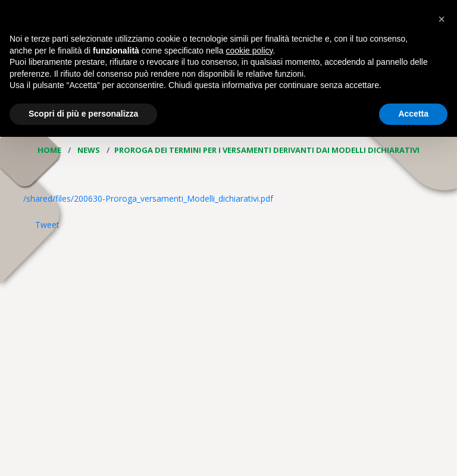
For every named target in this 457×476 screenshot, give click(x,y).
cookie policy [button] (249, 51)
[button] (442, 19)
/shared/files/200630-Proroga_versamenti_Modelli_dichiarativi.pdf (148, 198)
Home (50, 150)
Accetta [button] (413, 114)
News (90, 150)
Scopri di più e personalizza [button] (83, 114)
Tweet (47, 225)
